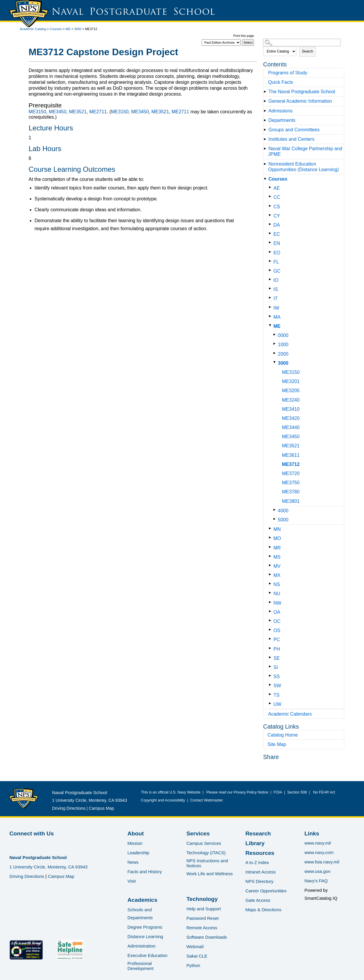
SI (276, 667)
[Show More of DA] (271, 224)
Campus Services (204, 843)
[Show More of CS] (271, 206)
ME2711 (98, 112)
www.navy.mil (318, 843)
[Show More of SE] (271, 657)
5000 (283, 520)
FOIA (278, 792)
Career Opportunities (266, 891)
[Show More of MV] (271, 565)
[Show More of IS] (271, 288)
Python (193, 965)
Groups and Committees (294, 130)
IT (276, 298)
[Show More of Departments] (266, 120)
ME (68, 29)
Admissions (281, 111)
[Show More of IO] (271, 279)
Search (307, 51)
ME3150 (291, 372)
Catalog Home (283, 735)
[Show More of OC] (271, 620)
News (133, 862)
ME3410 (291, 409)
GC (277, 271)
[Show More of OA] (271, 611)
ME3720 (291, 473)
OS (277, 630)
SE (277, 658)
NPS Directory (259, 881)
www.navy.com (319, 852)
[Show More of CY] (271, 215)
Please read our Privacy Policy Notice (238, 792)
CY (277, 216)
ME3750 (291, 483)
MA (277, 317)
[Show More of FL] (271, 261)
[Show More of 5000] (276, 519)
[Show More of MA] (271, 316)
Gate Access (258, 900)
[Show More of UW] (271, 703)
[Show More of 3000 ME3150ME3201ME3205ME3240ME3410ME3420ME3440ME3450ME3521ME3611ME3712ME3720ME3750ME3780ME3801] (276, 362)
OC (277, 621)
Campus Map (101, 808)
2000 (283, 354)
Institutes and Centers (291, 139)
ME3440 (291, 427)
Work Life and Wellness (210, 874)
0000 (283, 335)
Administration (141, 946)
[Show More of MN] (271, 528)
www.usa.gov (317, 871)
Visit (132, 881)
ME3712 (291, 464)
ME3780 (291, 492)
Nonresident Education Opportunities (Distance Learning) (303, 167)
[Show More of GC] (271, 270)
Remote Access (202, 928)
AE (277, 188)
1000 (283, 345)
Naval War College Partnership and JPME (305, 151)
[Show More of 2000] (276, 353)
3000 (78, 29)
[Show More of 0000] (276, 334)
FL (276, 262)
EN (277, 243)
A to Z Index (257, 862)
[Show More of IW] (271, 307)
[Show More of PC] (271, 639)
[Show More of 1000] (276, 344)
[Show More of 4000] (276, 510)
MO (277, 538)
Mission (135, 843)
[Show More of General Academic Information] (266, 101)
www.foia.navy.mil (322, 862)
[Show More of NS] (271, 584)
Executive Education (147, 955)
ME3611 (291, 455)
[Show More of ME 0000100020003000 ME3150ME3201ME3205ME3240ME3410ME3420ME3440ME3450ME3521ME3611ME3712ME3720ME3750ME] (271, 325)
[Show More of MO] (271, 538)
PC (277, 640)
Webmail (195, 947)
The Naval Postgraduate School (302, 92)
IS (276, 289)
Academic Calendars (290, 714)
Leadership (138, 853)
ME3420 (291, 418)
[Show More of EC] (271, 233)
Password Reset (203, 918)
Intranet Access (261, 872)
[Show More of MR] (271, 547)
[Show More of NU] (271, 593)
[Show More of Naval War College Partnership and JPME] (266, 149)
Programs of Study (288, 73)
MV (277, 566)
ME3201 (291, 381)
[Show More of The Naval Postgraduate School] (266, 92)
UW (277, 704)
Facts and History (145, 872)
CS (277, 207)
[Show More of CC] (271, 196)
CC (277, 197)
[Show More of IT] (271, 298)
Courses (56, 29)
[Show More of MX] (271, 574)
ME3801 (291, 501)
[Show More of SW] (271, 685)
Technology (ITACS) (206, 853)
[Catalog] (221, 42)
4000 (283, 511)
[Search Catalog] (302, 42)
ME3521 (291, 446)
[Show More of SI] (271, 666)
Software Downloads (207, 937)
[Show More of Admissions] (266, 111)
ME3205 (291, 391)
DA (277, 225)
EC (277, 234)
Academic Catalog (33, 29)
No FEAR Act (323, 792)
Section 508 (297, 792)
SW (277, 686)
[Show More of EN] (271, 242)
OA (277, 612)
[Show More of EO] (271, 252)
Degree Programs (145, 927)
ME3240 (291, 400)
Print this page (244, 36)
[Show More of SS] (271, 676)
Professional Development (140, 966)
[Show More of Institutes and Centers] (266, 139)
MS (277, 557)
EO (277, 253)
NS (277, 584)
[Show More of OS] (271, 630)
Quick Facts (281, 82)
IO (276, 280)
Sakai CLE (197, 956)
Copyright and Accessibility (163, 800)
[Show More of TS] (271, 694)
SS (277, 676)
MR (277, 548)
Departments (282, 120)
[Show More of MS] (271, 556)
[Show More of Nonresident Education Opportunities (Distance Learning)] (266, 164)
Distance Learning (145, 936)
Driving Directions (69, 808)
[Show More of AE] (271, 187)
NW (277, 603)
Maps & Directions (263, 910)
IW (276, 308)
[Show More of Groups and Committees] (266, 130)
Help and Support (204, 909)
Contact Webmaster (207, 800)
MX (277, 575)
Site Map (277, 744)
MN (277, 529)
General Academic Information (300, 101)
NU (277, 594)
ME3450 (291, 437)
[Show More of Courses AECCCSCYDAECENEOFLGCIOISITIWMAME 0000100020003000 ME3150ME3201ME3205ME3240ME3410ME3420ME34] (266, 179)
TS (276, 695)
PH (277, 649)
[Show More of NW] (271, 602)
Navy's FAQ (316, 881)
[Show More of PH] (271, 648)
